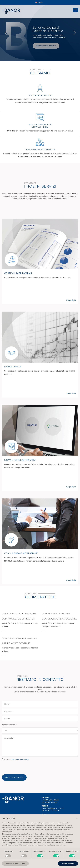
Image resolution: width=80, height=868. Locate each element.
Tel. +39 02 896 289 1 (50, 802)
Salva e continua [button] (68, 863)
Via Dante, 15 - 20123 (50, 800)
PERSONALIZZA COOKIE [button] (15, 863)
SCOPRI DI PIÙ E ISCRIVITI (46, 46)
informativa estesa (24, 836)
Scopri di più (71, 555)
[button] (77, 818)
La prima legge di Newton (18, 655)
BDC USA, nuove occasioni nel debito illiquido (60, 655)
